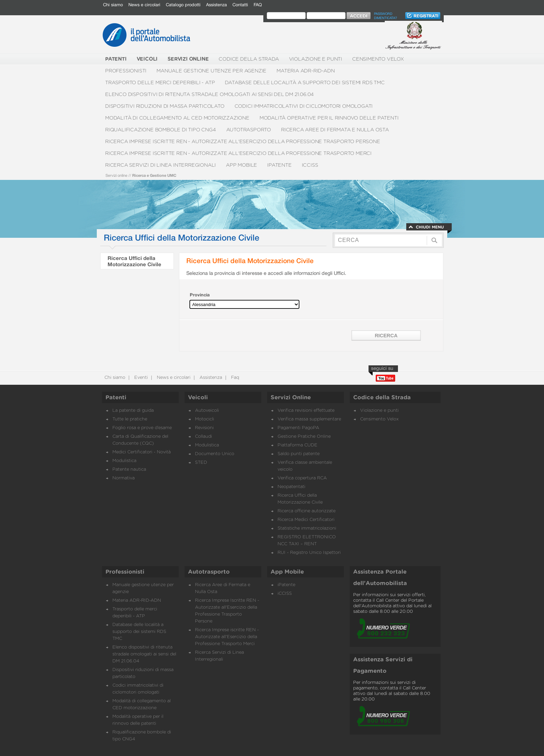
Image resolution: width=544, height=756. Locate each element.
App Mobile (241, 165)
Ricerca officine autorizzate (307, 511)
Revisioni (204, 428)
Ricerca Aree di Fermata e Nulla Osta (335, 130)
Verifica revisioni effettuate (306, 411)
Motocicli (205, 419)
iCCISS (310, 165)
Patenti (116, 398)
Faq (234, 378)
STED (201, 463)
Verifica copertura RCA (302, 478)
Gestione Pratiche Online (304, 437)
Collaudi (203, 437)
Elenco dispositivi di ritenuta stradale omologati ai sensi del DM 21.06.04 (210, 94)
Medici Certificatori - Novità (142, 452)
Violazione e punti (316, 59)
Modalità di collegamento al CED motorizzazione (177, 118)
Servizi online (116, 175)
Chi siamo (113, 5)
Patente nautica (129, 470)
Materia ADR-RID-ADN (305, 71)
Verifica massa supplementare (309, 419)
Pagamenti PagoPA (298, 428)
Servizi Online (291, 398)
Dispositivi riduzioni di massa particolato (165, 106)
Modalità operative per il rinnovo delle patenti (329, 118)
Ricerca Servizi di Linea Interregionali (160, 165)
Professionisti (126, 71)
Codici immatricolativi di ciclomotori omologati (304, 106)
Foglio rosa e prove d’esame (142, 428)
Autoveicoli (207, 411)
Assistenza (216, 5)
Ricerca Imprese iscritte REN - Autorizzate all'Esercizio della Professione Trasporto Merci (238, 153)
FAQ (258, 5)
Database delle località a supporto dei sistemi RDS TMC (305, 83)
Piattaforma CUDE (297, 445)
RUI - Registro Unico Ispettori (309, 553)
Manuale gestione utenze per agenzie (211, 71)
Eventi (140, 378)
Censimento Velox (378, 59)
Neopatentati (291, 487)
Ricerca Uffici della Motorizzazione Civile (134, 261)
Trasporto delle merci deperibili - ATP (160, 83)
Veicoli (198, 398)
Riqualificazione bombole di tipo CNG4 (161, 130)
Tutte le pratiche (130, 419)
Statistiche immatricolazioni (307, 528)
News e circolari (144, 5)
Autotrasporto (249, 130)
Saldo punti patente (299, 454)
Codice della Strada (249, 59)
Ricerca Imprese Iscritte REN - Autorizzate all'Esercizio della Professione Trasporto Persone (243, 142)
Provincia (200, 295)
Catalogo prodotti (183, 5)
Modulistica (124, 461)
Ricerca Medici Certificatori (306, 520)
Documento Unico (215, 454)
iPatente (279, 165)
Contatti (240, 5)
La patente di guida (133, 411)
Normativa (124, 478)
